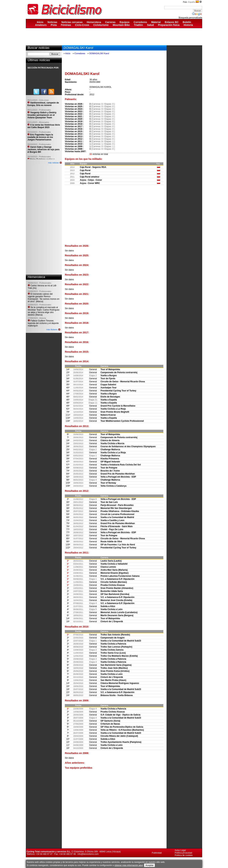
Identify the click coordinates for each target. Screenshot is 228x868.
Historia (188, 25)
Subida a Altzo (108, 606)
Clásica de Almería (110, 440)
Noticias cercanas (72, 22)
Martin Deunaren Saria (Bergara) (117, 615)
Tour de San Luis (109, 502)
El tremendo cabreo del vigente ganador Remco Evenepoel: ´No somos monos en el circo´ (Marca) (44, 298)
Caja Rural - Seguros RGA (93, 167)
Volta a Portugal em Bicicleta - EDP (118, 477)
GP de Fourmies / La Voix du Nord (118, 545)
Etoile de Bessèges (110, 397)
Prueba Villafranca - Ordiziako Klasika (120, 511)
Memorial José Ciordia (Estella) (116, 600)
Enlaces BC (172, 22)
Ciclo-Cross (82, 25)
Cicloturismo (101, 25)
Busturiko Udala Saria (112, 591)
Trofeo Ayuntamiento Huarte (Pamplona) (121, 742)
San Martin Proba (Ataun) (113, 680)
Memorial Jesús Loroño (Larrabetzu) (119, 612)
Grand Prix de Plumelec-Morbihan (118, 474)
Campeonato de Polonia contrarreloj (119, 372)
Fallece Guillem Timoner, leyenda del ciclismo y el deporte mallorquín (43, 323)
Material (156, 22)
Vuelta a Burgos (109, 375)
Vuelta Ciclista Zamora (112, 650)
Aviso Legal (180, 850)
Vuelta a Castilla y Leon (112, 520)
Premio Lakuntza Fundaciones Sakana (120, 576)
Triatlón (138, 25)
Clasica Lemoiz (108, 567)
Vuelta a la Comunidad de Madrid (117, 517)
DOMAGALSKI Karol (99, 54)
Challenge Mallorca (110, 450)
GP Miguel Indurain (110, 462)
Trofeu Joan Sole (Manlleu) (114, 668)
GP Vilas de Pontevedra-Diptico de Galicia (122, 727)
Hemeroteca (94, 22)
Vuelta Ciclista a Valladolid (114, 564)
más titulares (52, 329)
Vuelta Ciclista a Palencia (113, 644)
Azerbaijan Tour (108, 388)
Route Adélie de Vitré (111, 542)
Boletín (187, 22)
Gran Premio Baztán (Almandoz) (117, 588)
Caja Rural (85, 170)
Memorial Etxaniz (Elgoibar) (114, 573)
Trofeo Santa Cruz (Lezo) (113, 653)
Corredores (140, 22)
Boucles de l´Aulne (110, 471)
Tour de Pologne (109, 468)
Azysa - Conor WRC (90, 183)
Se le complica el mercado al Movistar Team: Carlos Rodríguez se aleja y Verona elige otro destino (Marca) (44, 311)
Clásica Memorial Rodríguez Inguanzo (120, 683)
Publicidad (157, 853)
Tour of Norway (108, 483)
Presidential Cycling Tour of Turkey (118, 391)
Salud (151, 25)
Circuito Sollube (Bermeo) (114, 582)
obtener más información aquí (129, 865)
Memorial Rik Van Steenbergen (116, 508)
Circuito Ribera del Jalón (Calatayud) (119, 736)
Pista (54, 25)
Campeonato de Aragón (112, 638)
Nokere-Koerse (108, 415)
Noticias (52, 22)
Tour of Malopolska (110, 369)
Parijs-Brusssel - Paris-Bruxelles (117, 505)
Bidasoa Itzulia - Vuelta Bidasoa (116, 695)
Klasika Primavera (110, 459)
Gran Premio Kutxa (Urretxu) (115, 671)
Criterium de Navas (110, 724)
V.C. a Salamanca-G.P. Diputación (117, 579)
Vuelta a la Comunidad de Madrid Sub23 (121, 641)
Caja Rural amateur (90, 177)
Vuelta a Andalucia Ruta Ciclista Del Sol (121, 465)
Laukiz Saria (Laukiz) (111, 561)
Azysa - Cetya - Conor (91, 180)
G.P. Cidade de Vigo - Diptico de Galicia (120, 715)
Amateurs (41, 25)
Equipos (125, 22)
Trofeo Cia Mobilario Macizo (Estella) (119, 656)
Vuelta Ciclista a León (112, 609)
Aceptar (149, 865)
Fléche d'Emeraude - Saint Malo (116, 526)
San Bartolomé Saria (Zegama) (116, 665)
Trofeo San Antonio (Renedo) (115, 635)
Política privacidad (183, 853)
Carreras (110, 22)
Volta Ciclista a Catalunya (113, 486)
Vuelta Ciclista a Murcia (112, 443)
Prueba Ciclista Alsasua (113, 585)
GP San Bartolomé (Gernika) (115, 594)
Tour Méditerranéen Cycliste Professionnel (122, 421)
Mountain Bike (121, 25)
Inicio (40, 22)
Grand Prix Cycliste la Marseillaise (118, 406)
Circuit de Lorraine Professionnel (117, 514)
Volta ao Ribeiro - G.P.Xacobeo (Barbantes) (122, 730)
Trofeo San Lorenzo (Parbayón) (116, 647)
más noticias (54, 163)
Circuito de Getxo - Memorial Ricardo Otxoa (123, 382)
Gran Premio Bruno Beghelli (115, 412)
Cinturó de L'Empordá (112, 621)
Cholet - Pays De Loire (112, 529)
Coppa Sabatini (108, 385)
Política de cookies (184, 855)
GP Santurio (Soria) (110, 721)
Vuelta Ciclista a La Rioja (113, 409)
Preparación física (169, 25)
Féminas (66, 25)
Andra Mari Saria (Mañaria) (114, 570)
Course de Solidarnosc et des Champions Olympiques (128, 446)
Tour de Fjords (108, 379)
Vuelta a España (109, 400)
